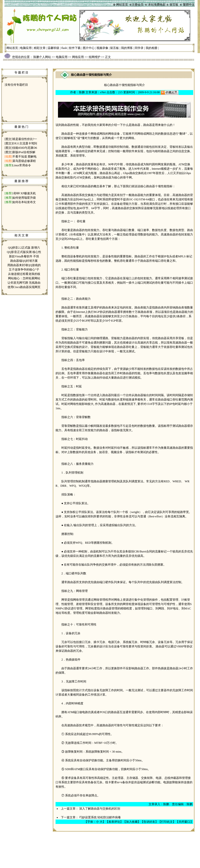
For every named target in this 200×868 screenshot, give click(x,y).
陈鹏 (82, 92)
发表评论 (114, 822)
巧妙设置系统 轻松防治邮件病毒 (100, 817)
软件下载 (75, 48)
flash (64, 48)
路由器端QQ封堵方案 (24, 261)
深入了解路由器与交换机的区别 (100, 809)
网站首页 (12, 48)
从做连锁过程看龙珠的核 (24, 274)
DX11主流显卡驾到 (25, 143)
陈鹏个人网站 (42, 57)
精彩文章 (40, 48)
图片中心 (89, 48)
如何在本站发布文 (24, 202)
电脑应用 (26, 48)
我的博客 (127, 48)
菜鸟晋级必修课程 (24, 161)
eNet (103, 92)
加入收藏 (132, 822)
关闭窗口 (184, 822)
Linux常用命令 (22, 165)
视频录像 (102, 48)
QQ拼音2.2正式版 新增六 (24, 248)
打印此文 (167, 822)
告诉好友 (149, 822)
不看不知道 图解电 (24, 157)
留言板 (114, 48)
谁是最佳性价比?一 (25, 139)
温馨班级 (53, 48)
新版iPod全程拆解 (24, 152)
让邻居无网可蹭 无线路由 (24, 283)
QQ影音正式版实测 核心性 (24, 252)
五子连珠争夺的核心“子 (24, 270)
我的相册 (152, 48)
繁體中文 (189, 5)
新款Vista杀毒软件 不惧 (24, 256)
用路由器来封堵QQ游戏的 (24, 265)
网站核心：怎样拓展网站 (24, 278)
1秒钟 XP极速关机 (24, 193)
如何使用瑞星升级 (24, 198)
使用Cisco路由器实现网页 (24, 287)
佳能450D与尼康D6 (25, 148)
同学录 (139, 48)
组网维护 (95, 57)
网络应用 (78, 57)
